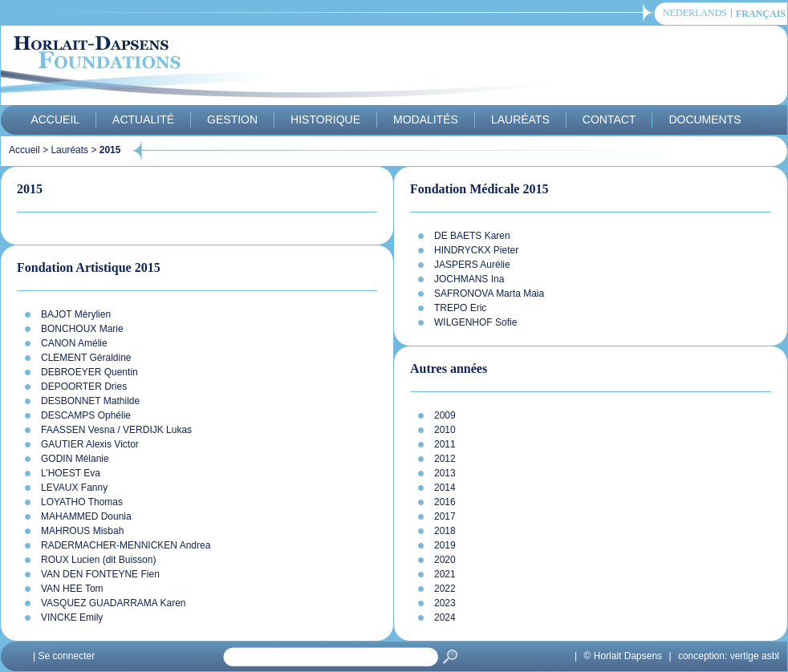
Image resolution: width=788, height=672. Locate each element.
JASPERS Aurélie (472, 265)
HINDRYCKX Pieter (476, 250)
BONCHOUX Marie (82, 329)
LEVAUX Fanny (74, 488)
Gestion (232, 119)
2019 (445, 545)
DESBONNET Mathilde (90, 401)
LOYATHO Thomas (82, 502)
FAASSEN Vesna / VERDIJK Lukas (116, 430)
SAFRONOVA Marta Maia (489, 293)
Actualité (143, 119)
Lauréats (520, 119)
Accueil (55, 119)
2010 (445, 430)
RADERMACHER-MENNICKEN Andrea (126, 545)
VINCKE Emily (72, 617)
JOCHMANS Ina (469, 279)
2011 (445, 444)
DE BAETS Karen (472, 236)
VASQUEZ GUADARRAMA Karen (114, 603)
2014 (445, 488)
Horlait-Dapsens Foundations (289, 67)
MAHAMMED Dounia (86, 516)
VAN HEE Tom (72, 589)
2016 (445, 502)
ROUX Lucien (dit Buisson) (98, 560)
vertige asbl (755, 656)
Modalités (426, 119)
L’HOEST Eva (71, 473)
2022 (445, 589)
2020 (445, 560)
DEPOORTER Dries (84, 387)
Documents (705, 119)
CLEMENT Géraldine (86, 358)
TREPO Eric (460, 308)
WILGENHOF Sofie (475, 322)
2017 (445, 516)
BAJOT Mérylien (76, 314)
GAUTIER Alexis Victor (90, 444)
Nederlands (695, 13)
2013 (445, 473)
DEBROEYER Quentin (89, 372)
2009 (445, 415)
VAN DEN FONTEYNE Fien (100, 574)
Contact (609, 119)
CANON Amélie (74, 343)
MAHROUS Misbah (82, 531)
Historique (325, 119)
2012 (445, 459)
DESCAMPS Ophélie (86, 415)
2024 (445, 617)
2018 (445, 531)
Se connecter (66, 656)
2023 (445, 603)
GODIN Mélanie (75, 459)
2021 (445, 574)
